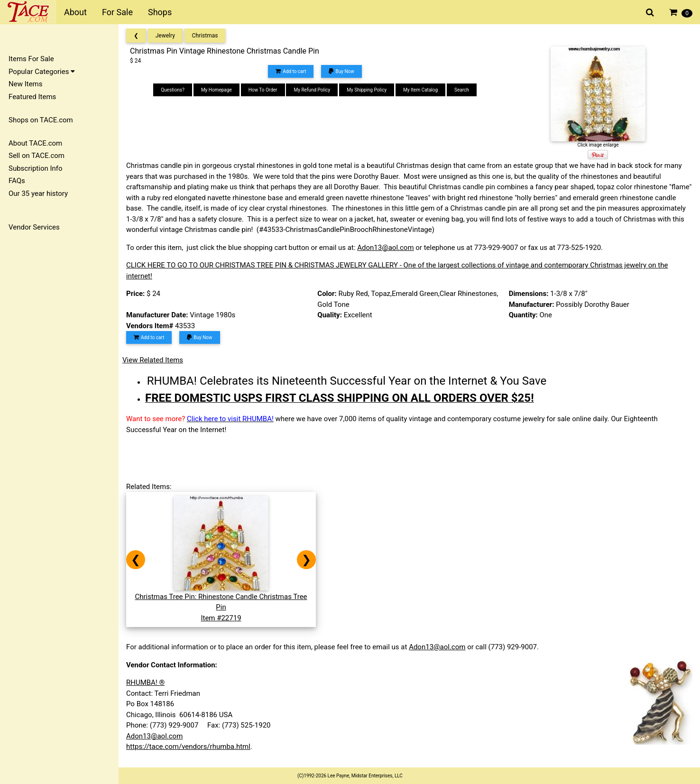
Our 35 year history (38, 194)
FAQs (17, 181)
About (75, 12)
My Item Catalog (420, 90)
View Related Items (153, 360)
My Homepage (216, 90)
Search (462, 90)
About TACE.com (35, 143)
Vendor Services (34, 227)
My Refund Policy (312, 90)
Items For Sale (31, 59)
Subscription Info (36, 168)
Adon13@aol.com (385, 248)
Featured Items (32, 97)
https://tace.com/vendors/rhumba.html (188, 747)
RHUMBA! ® (145, 683)
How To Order (263, 90)
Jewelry (165, 36)
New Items (25, 84)
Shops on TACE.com (41, 120)
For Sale (117, 12)
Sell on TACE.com (37, 156)
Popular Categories (42, 72)
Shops (160, 12)
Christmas (205, 36)
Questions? (173, 90)
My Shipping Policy (367, 90)
